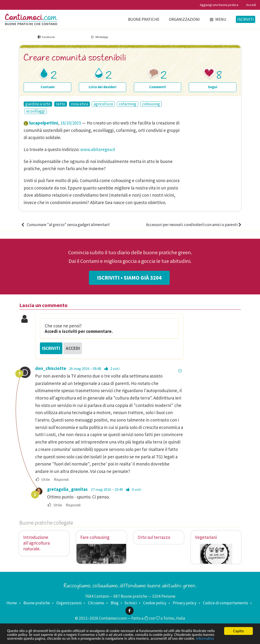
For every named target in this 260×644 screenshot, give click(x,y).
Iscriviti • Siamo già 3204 (129, 278)
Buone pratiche (144, 19)
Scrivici (130, 603)
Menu (218, 19)
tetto (61, 104)
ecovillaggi (36, 111)
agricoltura (103, 104)
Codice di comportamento (225, 603)
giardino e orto (38, 104)
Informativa (17, 639)
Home (12, 603)
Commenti (157, 87)
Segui (213, 87)
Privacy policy (185, 603)
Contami (48, 87)
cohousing (151, 104)
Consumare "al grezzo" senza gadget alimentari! (65, 225)
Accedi (251, 5)
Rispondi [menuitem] (61, 480)
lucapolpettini (44, 123)
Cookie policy (155, 603)
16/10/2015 (71, 123)
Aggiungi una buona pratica (219, 5)
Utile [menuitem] (43, 480)
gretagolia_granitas (67, 489)
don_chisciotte (51, 368)
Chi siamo (96, 603)
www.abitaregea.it (98, 149)
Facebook (46, 37)
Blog (115, 603)
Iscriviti (246, 19)
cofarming (127, 104)
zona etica (79, 104)
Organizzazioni (184, 19)
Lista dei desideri (103, 87)
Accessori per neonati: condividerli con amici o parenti (194, 225)
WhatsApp (99, 37)
